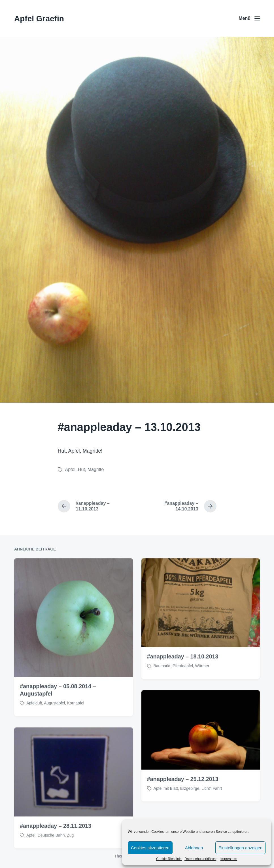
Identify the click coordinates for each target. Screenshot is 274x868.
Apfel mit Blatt (166, 812)
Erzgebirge (190, 812)
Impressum (229, 859)
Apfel (70, 469)
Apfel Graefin (39, 19)
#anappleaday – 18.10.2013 (183, 680)
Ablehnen (194, 848)
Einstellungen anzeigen (240, 848)
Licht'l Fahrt (212, 812)
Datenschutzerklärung (201, 859)
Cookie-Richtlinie (169, 859)
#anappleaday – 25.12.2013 (183, 802)
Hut (81, 469)
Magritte (96, 469)
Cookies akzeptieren (150, 848)
